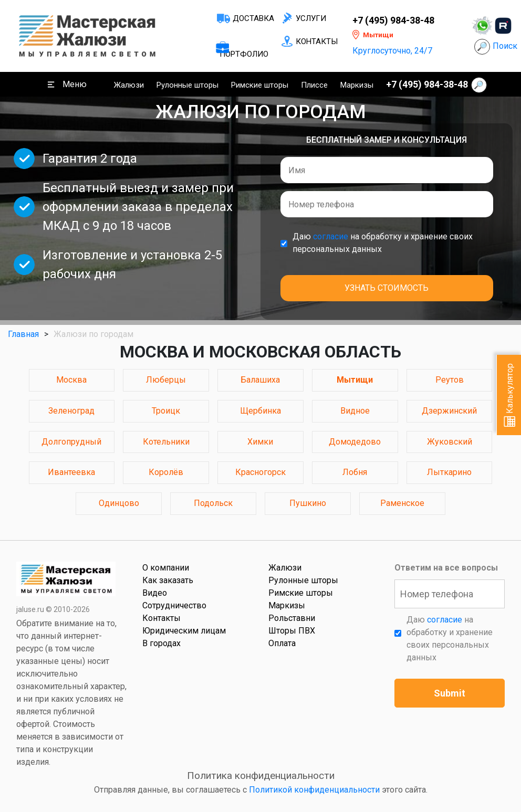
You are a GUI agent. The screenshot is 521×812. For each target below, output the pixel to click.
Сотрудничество (174, 605)
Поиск (505, 46)
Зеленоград (71, 411)
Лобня (355, 472)
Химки (260, 442)
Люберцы (166, 380)
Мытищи (355, 380)
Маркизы (357, 85)
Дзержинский (449, 411)
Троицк (166, 411)
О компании (166, 568)
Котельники (166, 442)
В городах (161, 643)
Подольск (213, 503)
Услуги (311, 18)
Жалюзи (129, 85)
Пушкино (308, 503)
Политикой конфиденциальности (314, 790)
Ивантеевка (71, 472)
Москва (71, 380)
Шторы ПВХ (292, 631)
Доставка (253, 18)
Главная (23, 334)
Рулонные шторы (187, 85)
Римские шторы (260, 85)
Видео (155, 593)
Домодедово (355, 442)
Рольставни (292, 618)
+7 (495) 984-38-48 (393, 20)
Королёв (166, 472)
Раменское (402, 503)
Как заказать (168, 580)
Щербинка (260, 411)
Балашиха (260, 380)
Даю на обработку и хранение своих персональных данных (383, 243)
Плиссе (314, 85)
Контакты (317, 41)
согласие (331, 236)
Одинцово (119, 503)
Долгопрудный (71, 442)
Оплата (282, 643)
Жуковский (450, 442)
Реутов (450, 380)
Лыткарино (449, 472)
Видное (355, 411)
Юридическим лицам (184, 631)
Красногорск (260, 472)
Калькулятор (510, 395)
